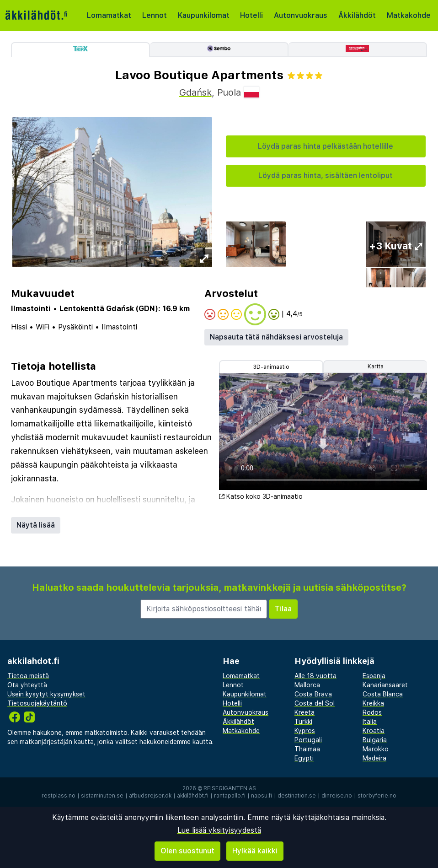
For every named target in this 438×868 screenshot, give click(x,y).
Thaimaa (307, 749)
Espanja (374, 676)
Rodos (372, 712)
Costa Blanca (383, 694)
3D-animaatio (271, 367)
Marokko (376, 749)
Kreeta (304, 712)
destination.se (297, 796)
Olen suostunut (187, 851)
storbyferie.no (377, 796)
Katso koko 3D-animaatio (261, 496)
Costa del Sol (315, 703)
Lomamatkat (109, 15)
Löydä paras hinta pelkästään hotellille (326, 146)
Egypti (304, 758)
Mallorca (307, 685)
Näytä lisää (36, 525)
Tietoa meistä (28, 676)
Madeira (374, 758)
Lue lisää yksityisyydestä (219, 830)
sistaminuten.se (102, 796)
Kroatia (374, 731)
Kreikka (373, 703)
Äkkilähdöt (357, 15)
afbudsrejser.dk (150, 796)
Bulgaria (375, 740)
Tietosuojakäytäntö (37, 703)
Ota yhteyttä (27, 685)
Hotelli (251, 15)
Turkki (303, 722)
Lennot (155, 15)
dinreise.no (337, 796)
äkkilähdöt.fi (193, 796)
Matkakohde (409, 15)
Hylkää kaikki (255, 851)
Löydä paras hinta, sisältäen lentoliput (326, 175)
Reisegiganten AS (230, 788)
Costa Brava (313, 694)
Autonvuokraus (301, 15)
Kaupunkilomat (204, 15)
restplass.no (59, 796)
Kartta (376, 367)
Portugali (308, 740)
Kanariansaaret (385, 685)
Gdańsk (195, 92)
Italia (370, 722)
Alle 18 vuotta (315, 676)
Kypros (305, 731)
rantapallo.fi (230, 796)
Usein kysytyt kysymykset (46, 694)
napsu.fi (262, 796)
